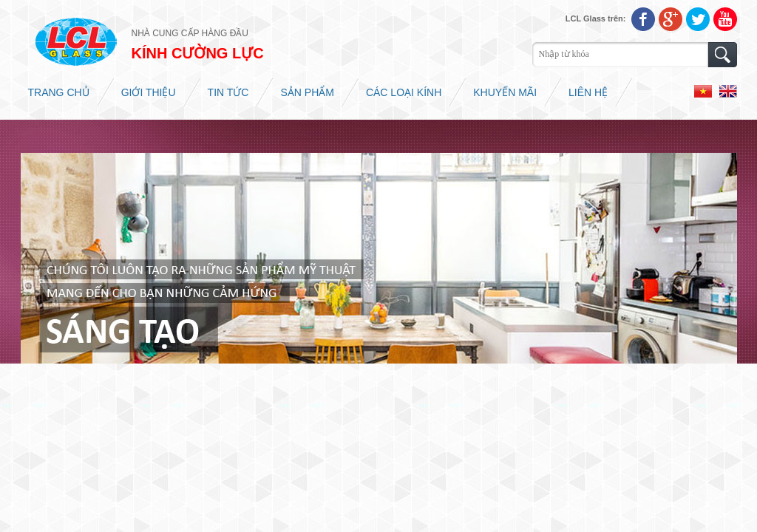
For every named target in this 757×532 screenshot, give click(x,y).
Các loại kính (404, 92)
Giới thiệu (149, 92)
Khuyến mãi (505, 92)
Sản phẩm (307, 92)
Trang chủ (59, 92)
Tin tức (228, 92)
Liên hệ (588, 92)
